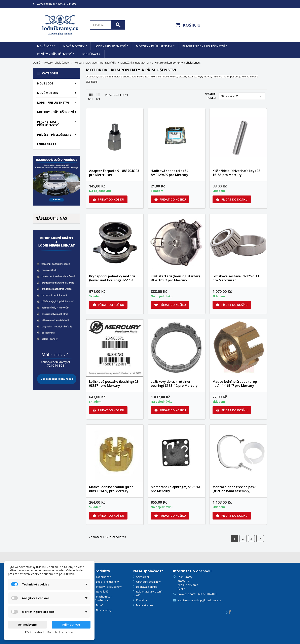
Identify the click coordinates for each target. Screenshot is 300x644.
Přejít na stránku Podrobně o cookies (49, 632)
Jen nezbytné (27, 625)
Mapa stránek (144, 605)
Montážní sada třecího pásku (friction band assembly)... (235, 489)
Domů (99, 605)
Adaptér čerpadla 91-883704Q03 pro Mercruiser (114, 173)
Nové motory (74, 46)
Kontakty (141, 600)
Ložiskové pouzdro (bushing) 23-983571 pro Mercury (114, 384)
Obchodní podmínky (148, 582)
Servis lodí (142, 577)
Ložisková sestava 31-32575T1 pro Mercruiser (236, 278)
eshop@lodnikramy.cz (208, 600)
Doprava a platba (146, 587)
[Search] (108, 25)
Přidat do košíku (108, 200)
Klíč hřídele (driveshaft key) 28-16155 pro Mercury (237, 173)
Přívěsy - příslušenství (54, 54)
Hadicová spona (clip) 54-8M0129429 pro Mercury (170, 173)
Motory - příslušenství (154, 46)
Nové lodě (45, 46)
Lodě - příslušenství (110, 46)
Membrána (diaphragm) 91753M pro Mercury (175, 489)
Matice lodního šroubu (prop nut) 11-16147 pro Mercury (235, 384)
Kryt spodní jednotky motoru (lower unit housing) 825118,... (112, 278)
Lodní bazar (91, 54)
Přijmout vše (71, 625)
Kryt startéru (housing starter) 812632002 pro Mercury (175, 278)
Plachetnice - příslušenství (204, 46)
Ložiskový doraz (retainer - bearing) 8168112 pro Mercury (174, 384)
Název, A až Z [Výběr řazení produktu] (242, 96)
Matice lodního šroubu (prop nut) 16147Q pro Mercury (111, 489)
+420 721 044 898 (66, 4)
